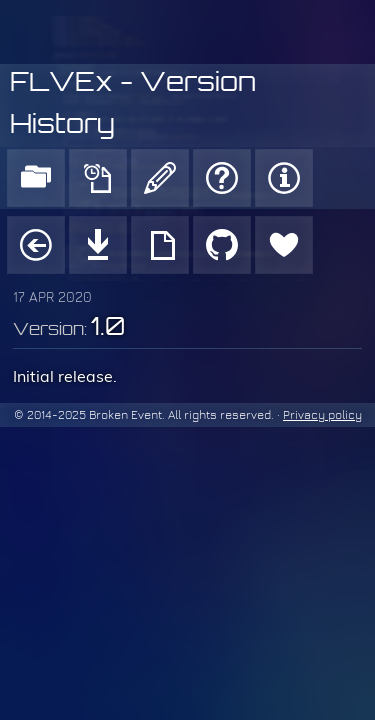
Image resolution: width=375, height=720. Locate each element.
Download (98, 245)
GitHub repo (222, 245)
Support (222, 178)
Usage (160, 245)
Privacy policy (322, 415)
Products (36, 178)
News (98, 178)
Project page (36, 245)
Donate (284, 245)
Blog (160, 178)
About (284, 178)
